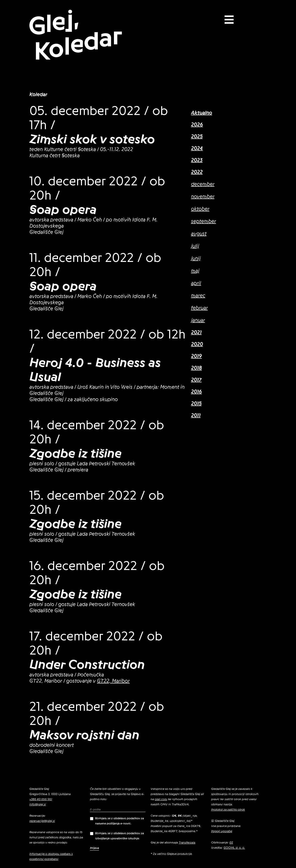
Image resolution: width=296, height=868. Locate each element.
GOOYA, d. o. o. (234, 848)
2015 (196, 404)
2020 (197, 344)
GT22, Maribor (113, 681)
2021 (196, 333)
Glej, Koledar (75, 35)
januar (198, 320)
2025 (197, 137)
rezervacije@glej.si (42, 821)
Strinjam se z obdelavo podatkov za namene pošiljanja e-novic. (117, 821)
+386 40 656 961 (41, 799)
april (196, 283)
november (203, 197)
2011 (196, 416)
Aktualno (202, 113)
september (204, 221)
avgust (199, 234)
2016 (196, 392)
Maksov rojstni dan (84, 735)
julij (195, 246)
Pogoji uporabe (222, 831)
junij (196, 259)
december (203, 184)
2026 (197, 125)
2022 (197, 172)
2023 (197, 160)
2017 (196, 380)
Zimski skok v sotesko (92, 139)
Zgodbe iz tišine (76, 453)
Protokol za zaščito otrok (228, 809)
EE (231, 842)
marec (198, 296)
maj (195, 271)
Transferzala (187, 842)
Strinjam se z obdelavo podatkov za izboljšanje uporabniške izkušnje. (117, 836)
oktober (200, 209)
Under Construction (87, 665)
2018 (196, 368)
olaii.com (161, 799)
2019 (196, 356)
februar (199, 308)
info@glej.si (38, 804)
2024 (197, 148)
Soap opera (63, 210)
